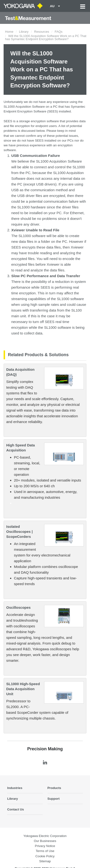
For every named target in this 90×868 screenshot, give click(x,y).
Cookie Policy (45, 856)
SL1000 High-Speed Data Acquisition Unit (23, 689)
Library (24, 32)
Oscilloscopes (18, 607)
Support (54, 799)
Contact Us (16, 809)
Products (54, 788)
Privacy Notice (45, 846)
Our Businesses (45, 841)
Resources (42, 32)
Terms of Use (45, 851)
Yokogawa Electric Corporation (45, 836)
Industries (15, 788)
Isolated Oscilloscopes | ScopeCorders (19, 532)
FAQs (59, 32)
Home (9, 32)
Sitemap (45, 861)
